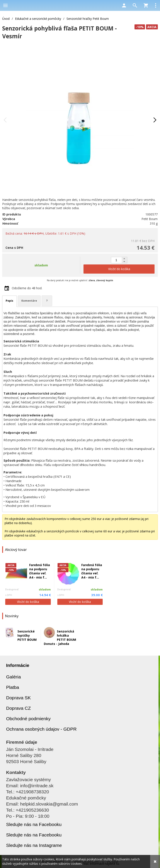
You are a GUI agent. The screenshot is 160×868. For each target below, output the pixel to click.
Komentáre (29, 301)
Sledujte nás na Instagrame (34, 845)
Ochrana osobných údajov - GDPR (41, 729)
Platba (13, 687)
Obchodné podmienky (28, 719)
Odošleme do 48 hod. (27, 288)
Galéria (14, 677)
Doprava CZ (18, 708)
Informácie (18, 665)
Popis (9, 301)
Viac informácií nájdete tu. (101, 864)
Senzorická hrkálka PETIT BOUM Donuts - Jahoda (60, 638)
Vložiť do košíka (28, 602)
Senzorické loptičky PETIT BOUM (27, 635)
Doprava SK (18, 698)
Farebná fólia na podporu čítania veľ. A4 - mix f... (40, 571)
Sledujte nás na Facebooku (34, 824)
